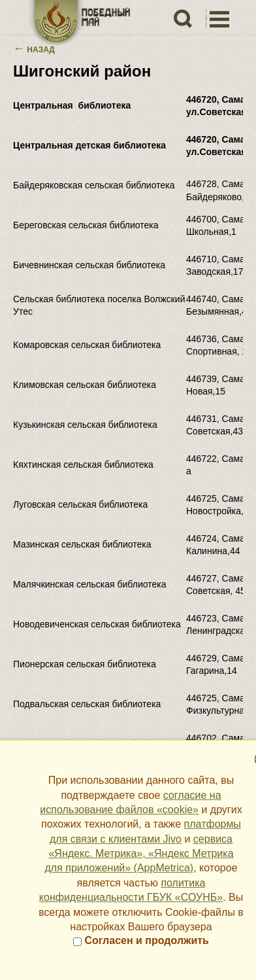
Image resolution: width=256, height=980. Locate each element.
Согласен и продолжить (141, 940)
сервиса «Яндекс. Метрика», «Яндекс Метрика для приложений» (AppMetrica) (139, 854)
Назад (34, 50)
